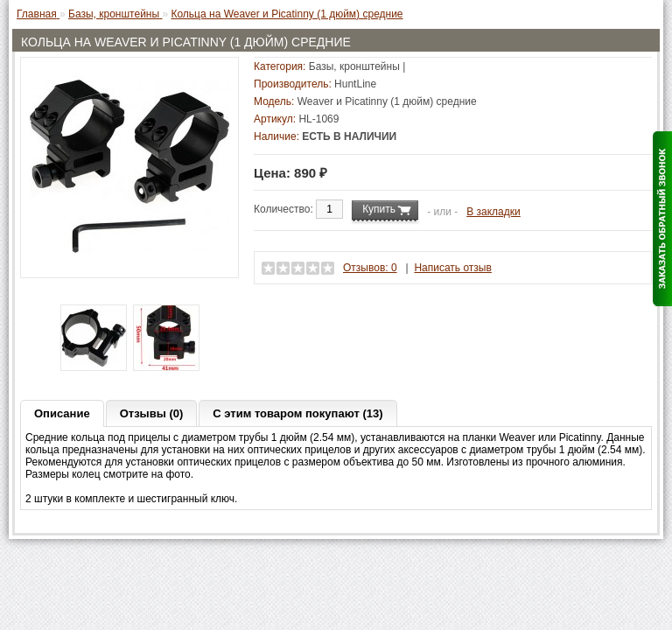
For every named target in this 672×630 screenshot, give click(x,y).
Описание (62, 413)
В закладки (493, 212)
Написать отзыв (452, 268)
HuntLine (355, 84)
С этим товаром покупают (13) (297, 413)
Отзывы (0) (152, 413)
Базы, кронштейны (354, 66)
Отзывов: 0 (370, 268)
